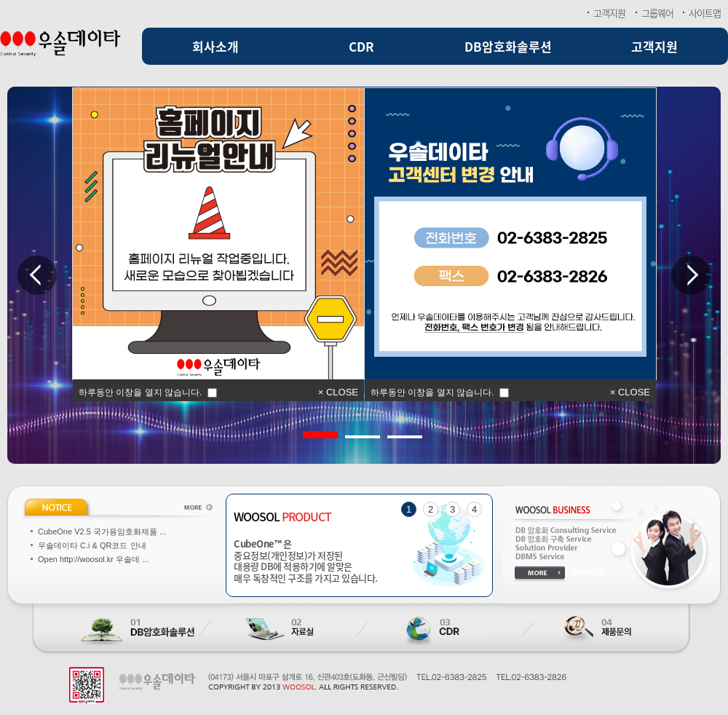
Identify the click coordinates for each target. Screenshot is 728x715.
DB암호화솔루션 (508, 46)
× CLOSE (630, 392)
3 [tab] (395, 431)
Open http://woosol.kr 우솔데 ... (93, 559)
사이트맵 (705, 13)
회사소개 (215, 46)
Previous (37, 275)
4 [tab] (474, 509)
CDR (361, 46)
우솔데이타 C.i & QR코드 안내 (92, 545)
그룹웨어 (657, 13)
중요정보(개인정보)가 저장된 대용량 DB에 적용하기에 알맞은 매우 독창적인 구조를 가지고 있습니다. (359, 561)
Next (691, 275)
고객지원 (609, 13)
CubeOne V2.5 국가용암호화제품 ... (102, 532)
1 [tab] (310, 431)
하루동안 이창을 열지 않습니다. (432, 392)
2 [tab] (352, 431)
